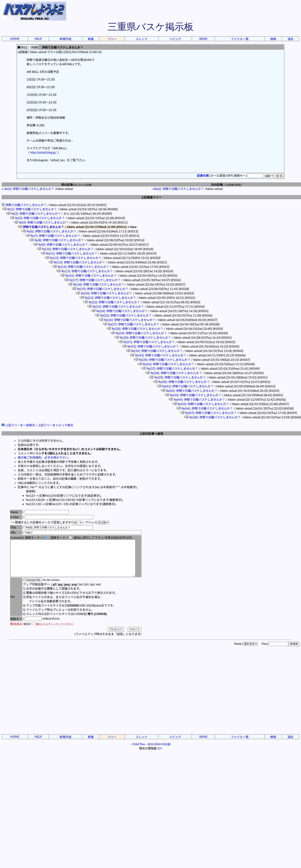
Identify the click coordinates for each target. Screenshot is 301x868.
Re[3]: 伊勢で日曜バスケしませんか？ (38, 218)
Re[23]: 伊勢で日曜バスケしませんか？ (116, 307)
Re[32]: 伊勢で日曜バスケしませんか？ (151, 346)
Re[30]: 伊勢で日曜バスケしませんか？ (143, 338)
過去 (290, 39)
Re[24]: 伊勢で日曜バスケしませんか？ (120, 311)
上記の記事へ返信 (151, 434)
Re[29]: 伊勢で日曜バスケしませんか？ (139, 333)
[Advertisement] (38, 701)
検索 (273, 39)
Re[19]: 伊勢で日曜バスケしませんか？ (101, 289)
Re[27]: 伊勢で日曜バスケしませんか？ (132, 324)
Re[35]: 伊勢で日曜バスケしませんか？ (163, 360)
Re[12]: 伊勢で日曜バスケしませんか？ (74, 258)
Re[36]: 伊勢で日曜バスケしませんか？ (167, 364)
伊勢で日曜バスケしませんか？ (24, 205)
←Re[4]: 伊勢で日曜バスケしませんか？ (28, 189)
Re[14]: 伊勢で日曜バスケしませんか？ (81, 267)
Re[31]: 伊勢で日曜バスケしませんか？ (147, 342)
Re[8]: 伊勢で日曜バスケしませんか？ (57, 240)
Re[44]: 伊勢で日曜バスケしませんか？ (197, 400)
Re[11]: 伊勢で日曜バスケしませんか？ (70, 253)
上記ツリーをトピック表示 (55, 425)
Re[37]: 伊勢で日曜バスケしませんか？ (170, 369)
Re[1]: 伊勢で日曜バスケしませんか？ (30, 209)
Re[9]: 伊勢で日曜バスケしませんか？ (61, 245)
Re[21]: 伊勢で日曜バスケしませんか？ (109, 298)
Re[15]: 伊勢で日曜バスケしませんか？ (85, 271)
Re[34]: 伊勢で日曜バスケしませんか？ (159, 355)
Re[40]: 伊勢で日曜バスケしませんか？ (182, 382)
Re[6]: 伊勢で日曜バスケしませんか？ (50, 231)
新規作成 (65, 39)
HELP (38, 39)
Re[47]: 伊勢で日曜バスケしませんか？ (209, 413)
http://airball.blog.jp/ (43, 152)
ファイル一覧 (240, 39)
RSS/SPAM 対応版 (159, 751)
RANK (203, 39)
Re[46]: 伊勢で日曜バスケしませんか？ (205, 408)
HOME (15, 39)
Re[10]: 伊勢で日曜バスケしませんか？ (66, 249)
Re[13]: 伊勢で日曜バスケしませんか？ (78, 262)
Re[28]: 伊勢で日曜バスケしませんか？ (136, 329)
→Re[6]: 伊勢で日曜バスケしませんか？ (178, 189)
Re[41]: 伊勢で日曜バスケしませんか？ (186, 386)
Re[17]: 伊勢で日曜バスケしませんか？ (93, 280)
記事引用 (203, 176)
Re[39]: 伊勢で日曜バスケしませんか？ (178, 377)
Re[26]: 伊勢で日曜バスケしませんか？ (128, 320)
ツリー (112, 39)
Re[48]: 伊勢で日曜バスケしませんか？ (213, 417)
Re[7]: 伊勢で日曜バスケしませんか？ (54, 236)
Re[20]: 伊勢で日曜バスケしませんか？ (105, 293)
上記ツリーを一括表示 (18, 425)
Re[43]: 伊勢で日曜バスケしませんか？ (194, 395)
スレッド (142, 39)
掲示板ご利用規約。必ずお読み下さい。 (44, 458)
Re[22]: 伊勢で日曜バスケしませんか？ (112, 302)
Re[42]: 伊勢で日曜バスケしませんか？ (190, 391)
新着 (91, 39)
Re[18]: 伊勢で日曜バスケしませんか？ (97, 284)
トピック (175, 39)
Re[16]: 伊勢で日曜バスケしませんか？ (89, 276)
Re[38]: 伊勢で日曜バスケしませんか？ (174, 373)
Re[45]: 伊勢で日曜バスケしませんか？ (201, 404)
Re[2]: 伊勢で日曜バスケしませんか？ (34, 214)
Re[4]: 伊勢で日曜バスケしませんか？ (42, 222)
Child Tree (139, 751)
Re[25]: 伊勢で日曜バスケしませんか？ (124, 315)
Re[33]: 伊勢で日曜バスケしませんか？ (155, 351)
